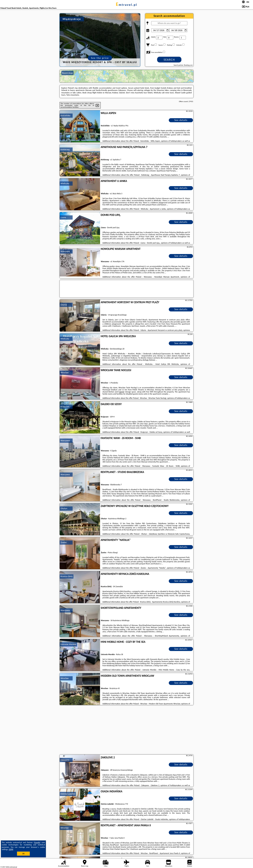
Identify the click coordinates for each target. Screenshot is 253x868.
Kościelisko (65, 116)
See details (181, 120)
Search (169, 60)
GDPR (11, 849)
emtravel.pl (126, 5)
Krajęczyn (65, 407)
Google (37, 842)
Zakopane (65, 760)
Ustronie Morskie (68, 644)
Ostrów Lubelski (68, 794)
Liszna (63, 217)
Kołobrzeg (65, 149)
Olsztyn (64, 508)
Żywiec (64, 542)
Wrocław (65, 373)
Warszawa (65, 251)
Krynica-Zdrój (67, 576)
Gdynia (64, 305)
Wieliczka (65, 183)
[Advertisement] (126, 730)
